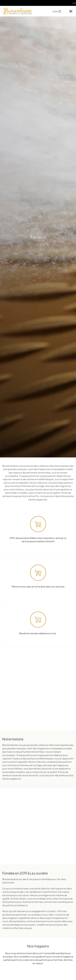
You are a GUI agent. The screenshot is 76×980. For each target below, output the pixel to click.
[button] (71, 11)
